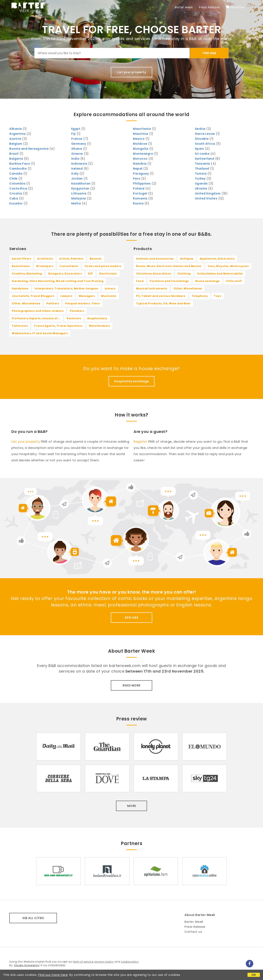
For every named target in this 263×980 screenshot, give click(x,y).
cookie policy (130, 962)
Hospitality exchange (131, 381)
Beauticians (21, 266)
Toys (218, 296)
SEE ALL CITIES (33, 918)
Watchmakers (100, 326)
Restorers (74, 318)
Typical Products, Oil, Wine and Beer (163, 303)
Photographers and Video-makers (38, 311)
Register (140, 441)
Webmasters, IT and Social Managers (40, 333)
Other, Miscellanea (26, 303)
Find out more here (53, 975)
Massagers (87, 296)
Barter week (184, 7)
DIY (90, 274)
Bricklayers (45, 266)
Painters (53, 303)
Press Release (209, 7)
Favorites (235, 7)
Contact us (193, 932)
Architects (45, 259)
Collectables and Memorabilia (220, 274)
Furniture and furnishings (169, 281)
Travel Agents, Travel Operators (58, 326)
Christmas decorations (154, 274)
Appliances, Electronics (217, 259)
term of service (83, 962)
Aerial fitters (21, 259)
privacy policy (104, 962)
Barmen (96, 259)
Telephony (200, 296)
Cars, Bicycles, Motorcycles (228, 266)
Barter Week (194, 922)
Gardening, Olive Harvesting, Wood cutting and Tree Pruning (58, 281)
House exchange (207, 281)
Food (140, 281)
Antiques (187, 259)
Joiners (110, 288)
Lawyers (66, 296)
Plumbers (77, 311)
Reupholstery (97, 318)
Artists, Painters (71, 259)
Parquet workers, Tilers (83, 303)
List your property (131, 72)
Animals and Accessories (155, 259)
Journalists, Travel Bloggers (33, 296)
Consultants (69, 266)
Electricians (108, 274)
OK (254, 975)
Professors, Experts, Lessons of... (36, 318)
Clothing (184, 274)
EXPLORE (132, 618)
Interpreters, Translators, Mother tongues (66, 288)
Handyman (20, 288)
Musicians (109, 296)
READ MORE (131, 685)
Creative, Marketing (27, 274)
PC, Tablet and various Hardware (161, 296)
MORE (132, 806)
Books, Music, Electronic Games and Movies (169, 266)
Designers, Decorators (65, 274)
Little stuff (234, 281)
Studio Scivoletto (27, 965)
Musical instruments (152, 288)
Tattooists (20, 326)
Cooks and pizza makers (103, 266)
